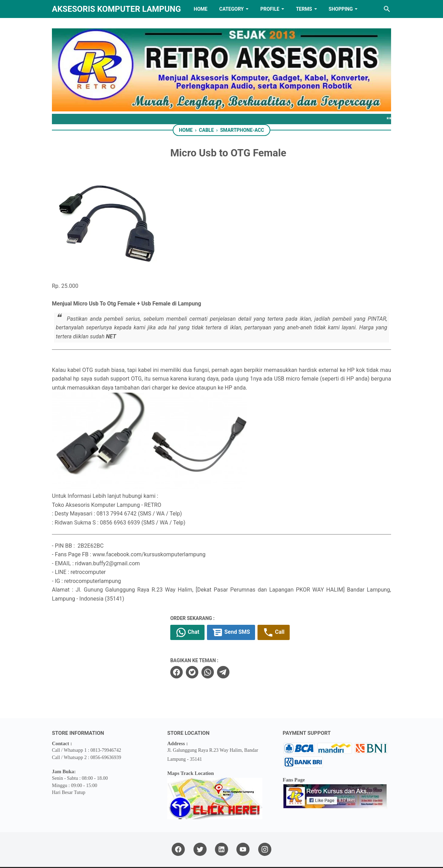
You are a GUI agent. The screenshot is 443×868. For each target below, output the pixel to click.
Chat (198, 611)
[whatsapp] (218, 650)
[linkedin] (221, 828)
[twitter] (203, 650)
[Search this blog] (387, 9)
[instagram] (265, 828)
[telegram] (234, 650)
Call (285, 611)
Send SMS (242, 611)
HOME (201, 9)
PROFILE (270, 9)
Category (231, 9)
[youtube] (243, 828)
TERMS (304, 9)
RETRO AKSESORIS (241, 856)
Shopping (341, 9)
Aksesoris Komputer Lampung (116, 9)
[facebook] (187, 650)
